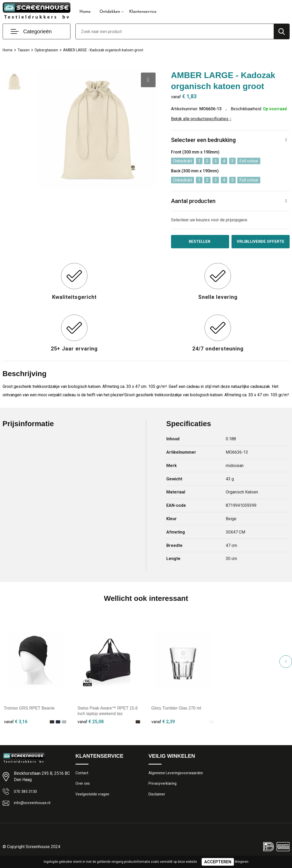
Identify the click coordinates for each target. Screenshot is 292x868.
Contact (82, 778)
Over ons (83, 789)
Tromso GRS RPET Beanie (29, 713)
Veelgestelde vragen (93, 801)
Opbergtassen (48, 50)
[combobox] (175, 31)
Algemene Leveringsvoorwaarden (177, 778)
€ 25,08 (91, 726)
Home (85, 12)
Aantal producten (193, 201)
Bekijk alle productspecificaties (201, 119)
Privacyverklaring (163, 789)
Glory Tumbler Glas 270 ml (176, 713)
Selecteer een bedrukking (203, 140)
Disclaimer (157, 801)
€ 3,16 (16, 726)
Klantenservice (143, 12)
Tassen (24, 50)
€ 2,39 (163, 726)
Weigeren (242, 862)
